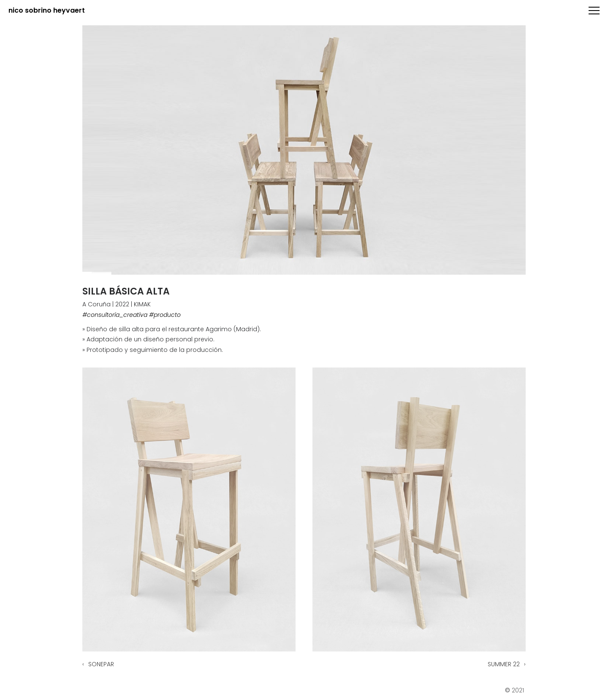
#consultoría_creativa (115, 315)
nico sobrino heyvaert (47, 11)
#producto (165, 315)
